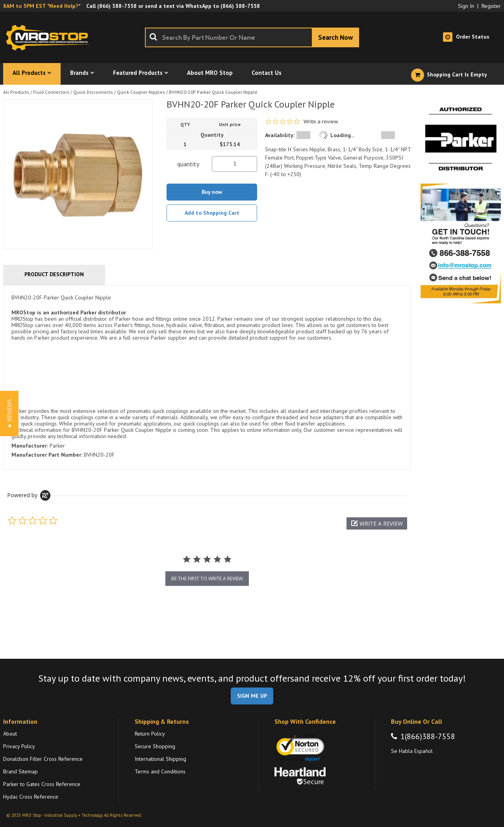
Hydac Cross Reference (31, 797)
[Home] (50, 37)
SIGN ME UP (252, 696)
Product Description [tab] (54, 274)
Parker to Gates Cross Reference (42, 784)
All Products (16, 92)
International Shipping (160, 759)
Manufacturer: (30, 446)
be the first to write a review (207, 579)
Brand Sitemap (20, 771)
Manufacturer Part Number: (47, 455)
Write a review (321, 122)
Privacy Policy (19, 746)
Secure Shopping (155, 746)
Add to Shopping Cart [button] (212, 213)
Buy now (212, 192)
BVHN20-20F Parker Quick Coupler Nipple (213, 92)
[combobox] (252, 37)
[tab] (207, 377)
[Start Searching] (335, 37)
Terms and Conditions (160, 771)
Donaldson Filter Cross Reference (43, 759)
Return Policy (150, 734)
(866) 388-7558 (117, 6)
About (10, 734)
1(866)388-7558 (428, 736)
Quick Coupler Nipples (141, 92)
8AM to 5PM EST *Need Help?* (42, 6)
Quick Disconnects (93, 92)
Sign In (466, 6)
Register (491, 6)
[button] (377, 523)
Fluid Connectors (51, 92)
